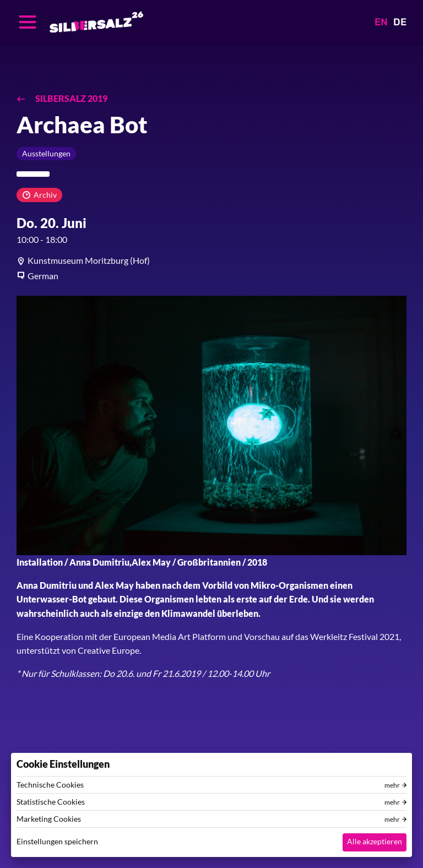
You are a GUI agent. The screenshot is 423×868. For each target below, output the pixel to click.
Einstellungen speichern (57, 841)
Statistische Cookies (51, 802)
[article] (211, 261)
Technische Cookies (50, 785)
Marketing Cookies (49, 819)
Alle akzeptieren (375, 841)
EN (381, 22)
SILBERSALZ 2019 (70, 98)
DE (400, 22)
